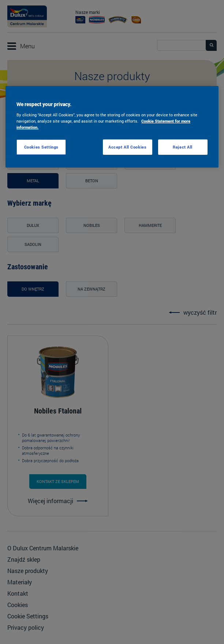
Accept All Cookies (127, 147)
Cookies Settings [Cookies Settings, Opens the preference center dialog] (41, 147)
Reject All (183, 147)
